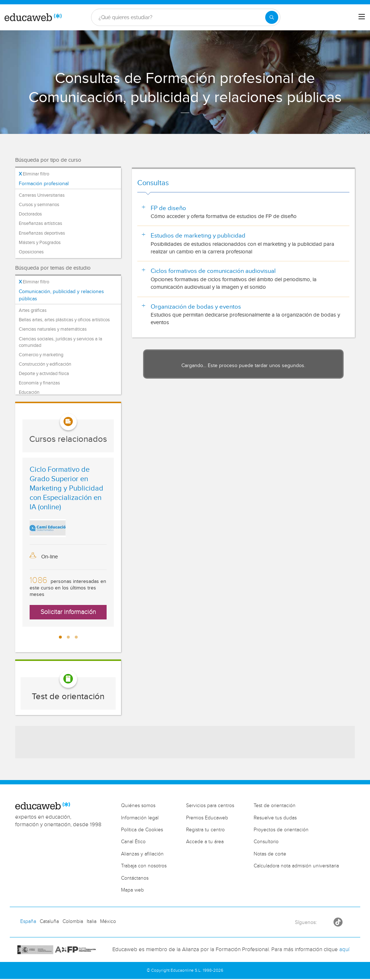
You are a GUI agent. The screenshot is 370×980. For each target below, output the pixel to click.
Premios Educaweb (207, 818)
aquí (344, 949)
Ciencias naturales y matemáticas (53, 329)
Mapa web (132, 890)
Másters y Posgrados (40, 243)
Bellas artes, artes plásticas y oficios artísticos (64, 320)
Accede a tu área (205, 842)
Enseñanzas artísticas (40, 223)
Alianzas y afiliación (142, 854)
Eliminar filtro (34, 174)
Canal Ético (133, 842)
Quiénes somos (138, 806)
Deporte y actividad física (44, 374)
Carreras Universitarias (42, 195)
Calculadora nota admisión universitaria (296, 866)
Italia (92, 922)
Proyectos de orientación (281, 830)
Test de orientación (68, 697)
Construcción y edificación (45, 364)
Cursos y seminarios (39, 205)
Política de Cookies (142, 830)
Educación (29, 392)
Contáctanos (135, 878)
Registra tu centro (205, 830)
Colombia (73, 922)
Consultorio (266, 842)
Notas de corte (270, 854)
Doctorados (30, 214)
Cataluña (49, 922)
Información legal (140, 818)
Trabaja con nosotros (144, 866)
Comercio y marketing (41, 355)
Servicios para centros (210, 806)
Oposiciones (31, 252)
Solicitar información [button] (68, 612)
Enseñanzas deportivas (42, 233)
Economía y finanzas (39, 383)
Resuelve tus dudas (275, 818)
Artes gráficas (33, 310)
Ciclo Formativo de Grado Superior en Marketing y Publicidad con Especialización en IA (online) (66, 488)
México (108, 922)
